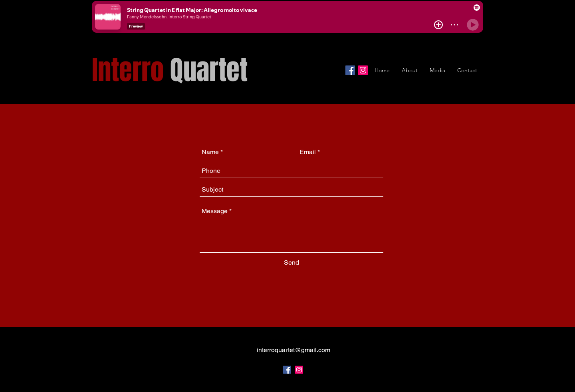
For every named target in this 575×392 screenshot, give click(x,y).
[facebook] (287, 370)
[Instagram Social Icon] (299, 370)
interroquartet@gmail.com (293, 350)
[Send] (291, 263)
